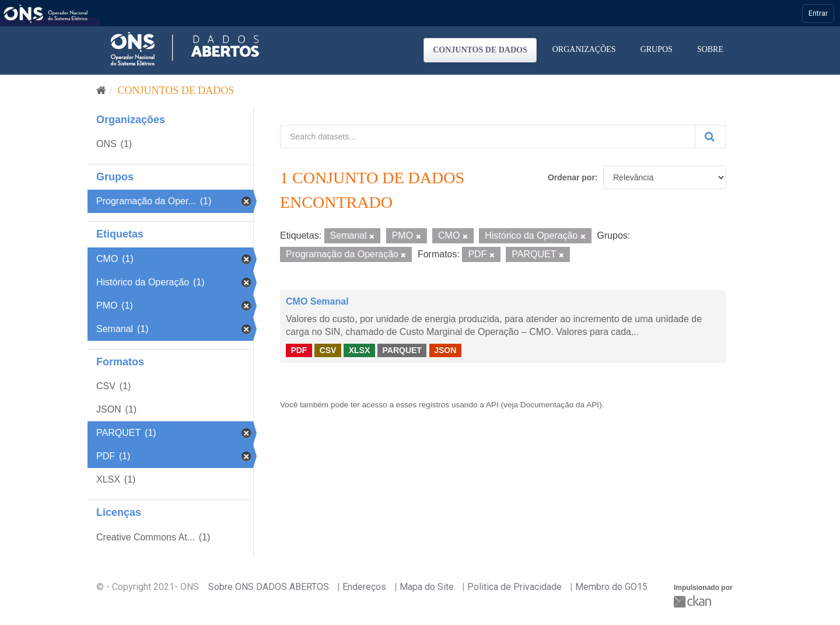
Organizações (584, 49)
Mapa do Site (427, 587)
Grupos (657, 49)
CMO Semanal (317, 301)
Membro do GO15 (611, 587)
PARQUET (402, 350)
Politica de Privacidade (514, 587)
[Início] (101, 90)
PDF (299, 350)
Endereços (364, 587)
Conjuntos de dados (480, 50)
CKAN (694, 601)
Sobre (710, 49)
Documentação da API (560, 405)
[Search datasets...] (488, 137)
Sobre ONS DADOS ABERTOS (269, 587)
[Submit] (710, 137)
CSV (328, 350)
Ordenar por (571, 177)
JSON (445, 350)
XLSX (360, 350)
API (492, 405)
